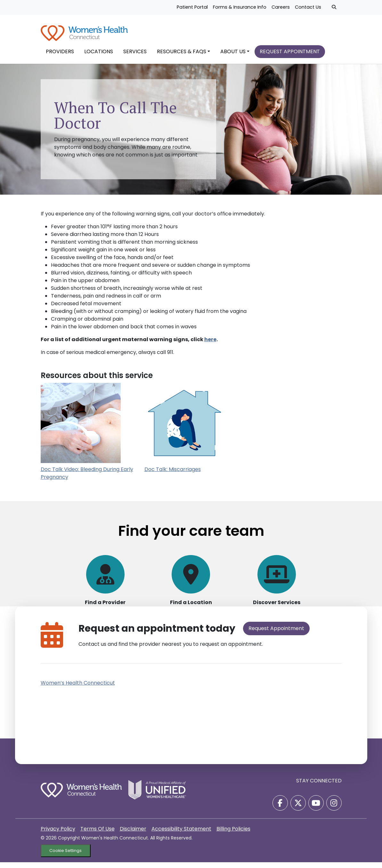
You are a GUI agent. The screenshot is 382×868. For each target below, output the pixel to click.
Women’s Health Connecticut (78, 689)
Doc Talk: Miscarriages (173, 475)
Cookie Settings (65, 857)
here (210, 346)
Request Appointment (276, 634)
